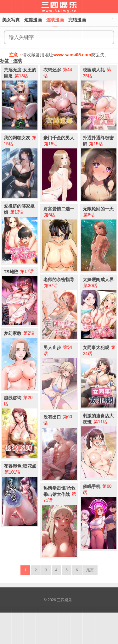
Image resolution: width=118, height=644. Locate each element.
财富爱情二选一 (59, 209)
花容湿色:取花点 (20, 466)
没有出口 (52, 417)
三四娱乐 (65, 600)
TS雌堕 (11, 272)
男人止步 (52, 347)
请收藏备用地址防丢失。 (59, 55)
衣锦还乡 (52, 70)
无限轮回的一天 (98, 209)
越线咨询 (13, 398)
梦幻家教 (13, 333)
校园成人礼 (94, 70)
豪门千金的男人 (59, 138)
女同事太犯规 (96, 347)
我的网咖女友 (17, 138)
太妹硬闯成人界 (98, 280)
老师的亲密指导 (59, 280)
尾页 (90, 570)
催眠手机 (92, 486)
